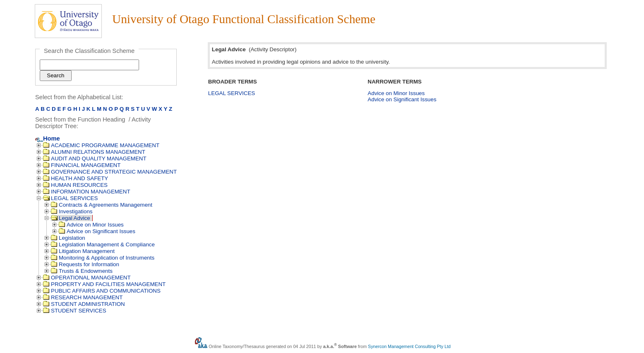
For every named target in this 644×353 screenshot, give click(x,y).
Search (55, 75)
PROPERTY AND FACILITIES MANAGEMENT (104, 284)
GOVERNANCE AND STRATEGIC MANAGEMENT (110, 172)
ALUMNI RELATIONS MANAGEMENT (94, 152)
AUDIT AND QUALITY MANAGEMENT (95, 159)
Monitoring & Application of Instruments (103, 258)
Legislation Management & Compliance (103, 244)
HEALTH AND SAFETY (76, 178)
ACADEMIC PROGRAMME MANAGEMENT (101, 145)
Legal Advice (71, 218)
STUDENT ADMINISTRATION (84, 304)
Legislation (68, 238)
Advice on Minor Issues (91, 225)
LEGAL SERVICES (70, 198)
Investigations (72, 211)
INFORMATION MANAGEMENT (87, 192)
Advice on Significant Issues (97, 231)
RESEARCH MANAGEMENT (83, 297)
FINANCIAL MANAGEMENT (82, 165)
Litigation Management (83, 251)
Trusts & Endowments (82, 271)
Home (48, 138)
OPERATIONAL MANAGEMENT (87, 278)
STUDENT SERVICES (75, 311)
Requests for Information (85, 264)
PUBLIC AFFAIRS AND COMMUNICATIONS (102, 291)
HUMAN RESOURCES (75, 185)
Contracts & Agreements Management (102, 205)
